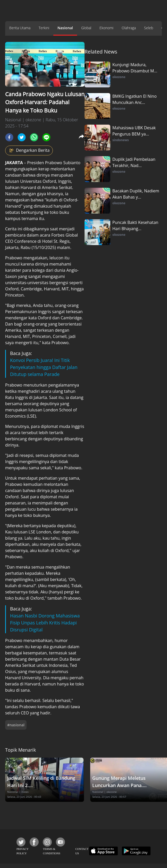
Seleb (149, 28)
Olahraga (129, 28)
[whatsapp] (34, 137)
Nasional (65, 28)
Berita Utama (20, 28)
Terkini (44, 28)
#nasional (16, 725)
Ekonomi (106, 28)
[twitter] (22, 137)
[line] (46, 137)
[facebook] (9, 137)
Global (86, 28)
